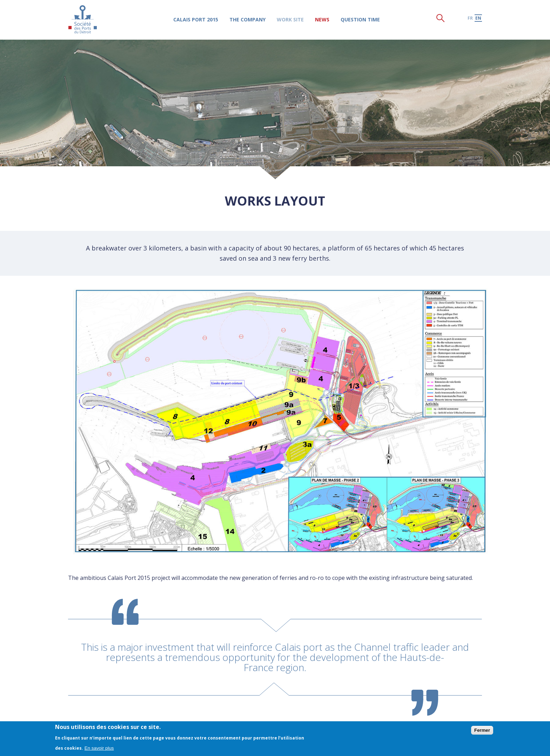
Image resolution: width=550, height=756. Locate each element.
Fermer (482, 730)
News (322, 19)
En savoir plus (99, 748)
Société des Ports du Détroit (83, 19)
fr (470, 18)
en (478, 18)
